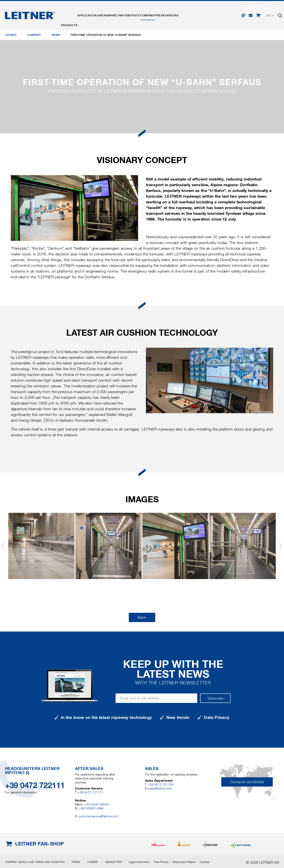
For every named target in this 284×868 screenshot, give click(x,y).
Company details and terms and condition (35, 862)
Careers (205, 14)
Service (152, 14)
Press (188, 14)
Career (92, 862)
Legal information (139, 862)
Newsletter (114, 862)
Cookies (205, 862)
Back (142, 617)
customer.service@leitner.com (98, 816)
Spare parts (130, 14)
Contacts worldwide (247, 782)
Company (171, 14)
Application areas (100, 14)
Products (72, 14)
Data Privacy (161, 862)
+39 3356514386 (91, 808)
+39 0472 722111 (35, 785)
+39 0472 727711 (90, 792)
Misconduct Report (184, 862)
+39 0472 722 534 (161, 784)
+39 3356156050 (97, 804)
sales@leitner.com (160, 788)
